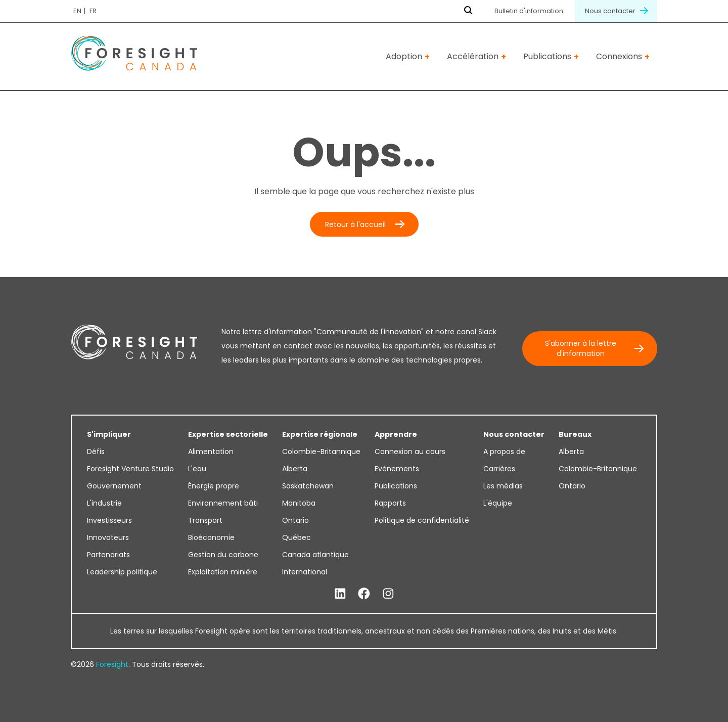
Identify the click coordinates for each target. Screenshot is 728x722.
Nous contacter (616, 11)
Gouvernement (114, 486)
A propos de (504, 452)
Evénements (397, 469)
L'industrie (104, 503)
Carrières (499, 469)
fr (93, 11)
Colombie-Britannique (321, 452)
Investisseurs (109, 520)
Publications (547, 56)
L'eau (197, 469)
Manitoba (299, 503)
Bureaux (575, 434)
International (305, 572)
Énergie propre (214, 486)
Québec (297, 537)
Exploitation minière (223, 572)
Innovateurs (108, 537)
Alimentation (211, 452)
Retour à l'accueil (355, 224)
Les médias (503, 486)
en (77, 11)
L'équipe (498, 503)
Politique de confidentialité (422, 520)
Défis (96, 452)
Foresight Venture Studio (130, 469)
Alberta (295, 469)
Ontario (295, 520)
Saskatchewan (308, 486)
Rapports (390, 503)
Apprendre (396, 434)
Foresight (112, 664)
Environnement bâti (223, 503)
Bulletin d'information (529, 11)
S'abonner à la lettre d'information (581, 348)
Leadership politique (122, 572)
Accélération (473, 56)
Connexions (619, 56)
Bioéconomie (211, 537)
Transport (205, 520)
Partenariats (108, 555)
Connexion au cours (410, 452)
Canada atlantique (315, 555)
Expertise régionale (320, 434)
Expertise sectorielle (228, 434)
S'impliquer (109, 434)
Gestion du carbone (223, 555)
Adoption (404, 56)
